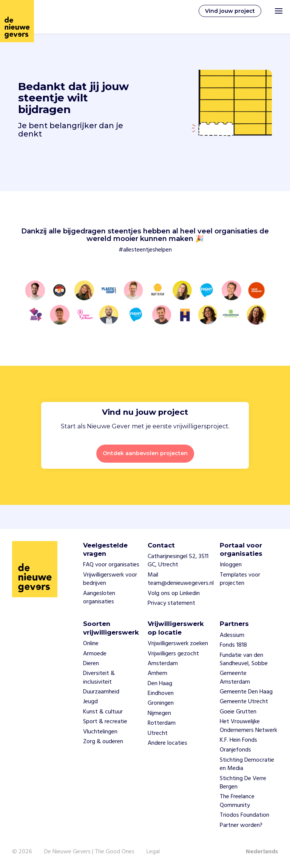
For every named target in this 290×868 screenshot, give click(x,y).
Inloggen (231, 565)
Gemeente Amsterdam (235, 678)
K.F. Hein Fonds (238, 740)
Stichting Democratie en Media (247, 764)
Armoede (95, 654)
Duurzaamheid (101, 692)
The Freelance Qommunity (237, 801)
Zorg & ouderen (103, 742)
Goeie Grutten (238, 712)
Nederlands (262, 852)
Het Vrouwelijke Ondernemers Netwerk (248, 726)
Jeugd (90, 702)
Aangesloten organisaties (99, 598)
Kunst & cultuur (103, 712)
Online (91, 644)
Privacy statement (171, 603)
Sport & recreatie (105, 722)
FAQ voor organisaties (111, 565)
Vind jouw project (230, 11)
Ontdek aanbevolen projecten (145, 453)
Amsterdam (163, 664)
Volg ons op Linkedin (174, 593)
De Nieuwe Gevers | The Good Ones (89, 852)
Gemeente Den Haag (246, 692)
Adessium (232, 635)
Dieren (91, 664)
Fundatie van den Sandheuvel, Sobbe (244, 659)
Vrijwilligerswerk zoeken (178, 644)
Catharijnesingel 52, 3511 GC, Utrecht (178, 561)
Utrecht (158, 733)
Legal (153, 852)
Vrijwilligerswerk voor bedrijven (110, 579)
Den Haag (160, 684)
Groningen (161, 703)
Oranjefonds (235, 750)
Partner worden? (241, 825)
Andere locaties (167, 743)
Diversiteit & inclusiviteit (99, 678)
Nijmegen (159, 713)
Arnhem (157, 673)
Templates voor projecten (240, 579)
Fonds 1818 (233, 645)
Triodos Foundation (244, 815)
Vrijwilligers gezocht (173, 654)
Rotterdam (162, 723)
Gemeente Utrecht (244, 702)
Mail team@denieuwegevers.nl (181, 579)
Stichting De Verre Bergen (243, 783)
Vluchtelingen (100, 732)
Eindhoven (161, 693)
